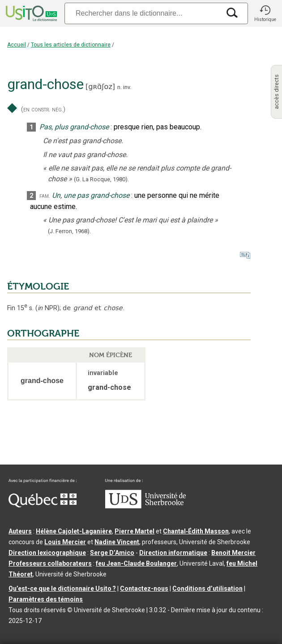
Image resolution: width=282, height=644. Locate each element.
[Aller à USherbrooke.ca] (145, 506)
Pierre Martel (135, 531)
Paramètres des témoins (46, 599)
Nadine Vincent (117, 542)
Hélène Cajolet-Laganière (74, 531)
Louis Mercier (65, 542)
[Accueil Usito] (30, 13)
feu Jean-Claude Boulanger (136, 563)
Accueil (17, 45)
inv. (127, 87)
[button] (265, 13)
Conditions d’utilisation (207, 589)
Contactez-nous (144, 589)
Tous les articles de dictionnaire (71, 45)
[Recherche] (142, 13)
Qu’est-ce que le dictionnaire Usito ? (62, 589)
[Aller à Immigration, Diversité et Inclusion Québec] (43, 505)
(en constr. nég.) (43, 109)
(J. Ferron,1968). (69, 231)
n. (120, 87)
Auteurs (20, 531)
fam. (45, 196)
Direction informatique (173, 553)
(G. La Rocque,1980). (101, 179)
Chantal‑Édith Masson (196, 531)
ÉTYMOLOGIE (38, 286)
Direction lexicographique (47, 553)
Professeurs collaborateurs (50, 563)
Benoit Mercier (233, 553)
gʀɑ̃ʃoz (100, 87)
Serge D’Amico (112, 553)
